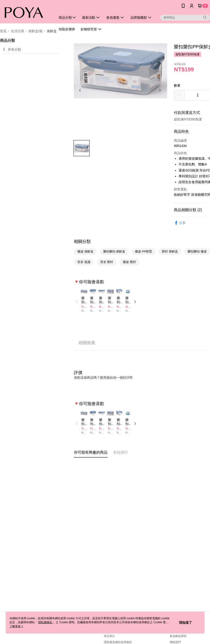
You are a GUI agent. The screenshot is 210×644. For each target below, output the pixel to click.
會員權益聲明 (178, 636)
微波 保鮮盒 (85, 251)
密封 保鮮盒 (170, 251)
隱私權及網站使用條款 (118, 642)
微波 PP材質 (143, 251)
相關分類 (82, 241)
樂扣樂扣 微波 (197, 251)
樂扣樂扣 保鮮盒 (114, 251)
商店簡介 (110, 636)
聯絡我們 (175, 642)
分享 (180, 223)
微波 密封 (129, 262)
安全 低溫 (84, 262)
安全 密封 (107, 262)
